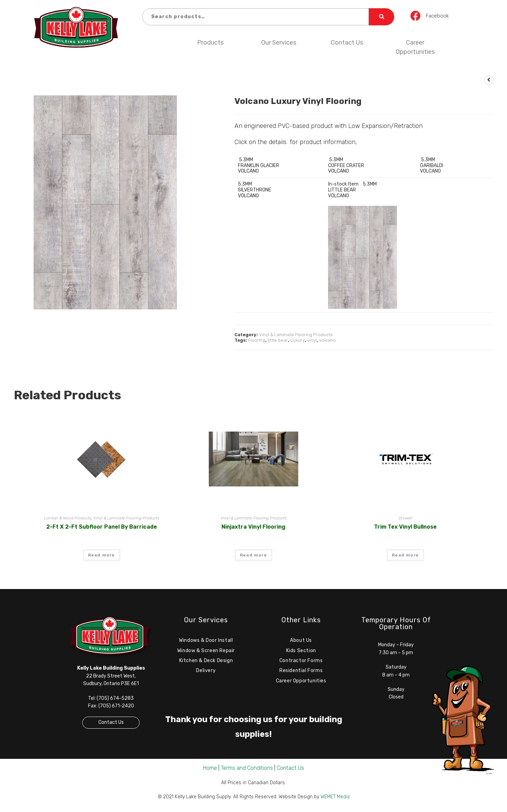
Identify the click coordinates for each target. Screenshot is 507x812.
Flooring (257, 340)
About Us (301, 641)
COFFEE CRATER (346, 166)
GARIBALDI (432, 166)
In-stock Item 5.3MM (352, 184)
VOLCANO (430, 171)
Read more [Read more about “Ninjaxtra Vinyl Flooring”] (253, 555)
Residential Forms (301, 672)
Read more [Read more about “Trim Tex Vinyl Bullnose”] (405, 555)
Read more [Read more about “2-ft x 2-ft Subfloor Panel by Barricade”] (102, 555)
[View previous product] (489, 80)
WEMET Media (335, 798)
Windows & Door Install (206, 641)
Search (382, 17)
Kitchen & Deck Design (206, 662)
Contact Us (347, 43)
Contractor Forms (301, 662)
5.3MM (245, 160)
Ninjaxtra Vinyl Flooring (253, 527)
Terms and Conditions (247, 770)
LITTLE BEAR (342, 190)
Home (210, 770)
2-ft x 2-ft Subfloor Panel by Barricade (102, 527)
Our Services (279, 43)
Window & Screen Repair (206, 651)
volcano (328, 340)
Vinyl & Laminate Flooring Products (296, 335)
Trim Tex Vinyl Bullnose (405, 527)
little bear (278, 340)
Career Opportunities (415, 47)
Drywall (406, 518)
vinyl (312, 340)
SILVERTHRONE (255, 190)
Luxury (298, 340)
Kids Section (301, 651)
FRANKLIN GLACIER (258, 166)
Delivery (206, 672)
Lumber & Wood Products (68, 518)
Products (210, 43)
